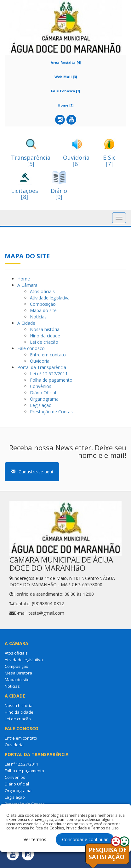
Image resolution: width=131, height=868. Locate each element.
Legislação (41, 405)
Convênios (41, 386)
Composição (43, 304)
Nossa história (45, 329)
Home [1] (65, 105)
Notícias (38, 317)
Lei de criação (44, 342)
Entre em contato (48, 355)
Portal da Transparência (42, 367)
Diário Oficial (43, 393)
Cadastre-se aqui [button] (32, 472)
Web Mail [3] (66, 77)
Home (24, 279)
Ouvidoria (40, 361)
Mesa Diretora (18, 673)
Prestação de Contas (51, 412)
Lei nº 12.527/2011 (49, 374)
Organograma (44, 399)
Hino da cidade (45, 336)
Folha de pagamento (51, 380)
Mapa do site (43, 310)
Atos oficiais (42, 291)
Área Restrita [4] (66, 62)
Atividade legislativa (50, 298)
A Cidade (26, 323)
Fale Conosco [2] (65, 91)
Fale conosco (31, 348)
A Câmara (27, 285)
